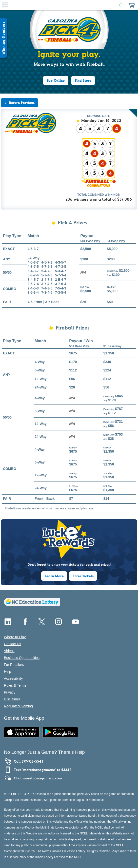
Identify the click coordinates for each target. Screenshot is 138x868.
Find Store (83, 80)
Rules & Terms (15, 685)
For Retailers (14, 665)
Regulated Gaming (18, 706)
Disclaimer (12, 699)
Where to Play (15, 637)
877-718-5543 (32, 761)
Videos (9, 651)
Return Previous (21, 103)
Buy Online (56, 80)
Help (8, 672)
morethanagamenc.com (42, 778)
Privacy (10, 692)
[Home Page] (68, 5)
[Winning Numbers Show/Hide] (3, 38)
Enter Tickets (83, 576)
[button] (132, 5)
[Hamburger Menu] (5, 5)
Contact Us (12, 644)
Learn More (54, 576)
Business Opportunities (22, 658)
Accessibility (13, 678)
